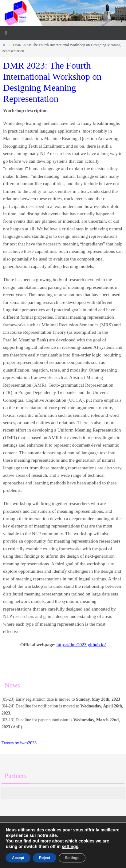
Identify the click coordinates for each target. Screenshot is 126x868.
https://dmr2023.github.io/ (81, 645)
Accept (18, 858)
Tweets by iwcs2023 (19, 743)
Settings (72, 858)
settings (70, 846)
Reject (45, 858)
